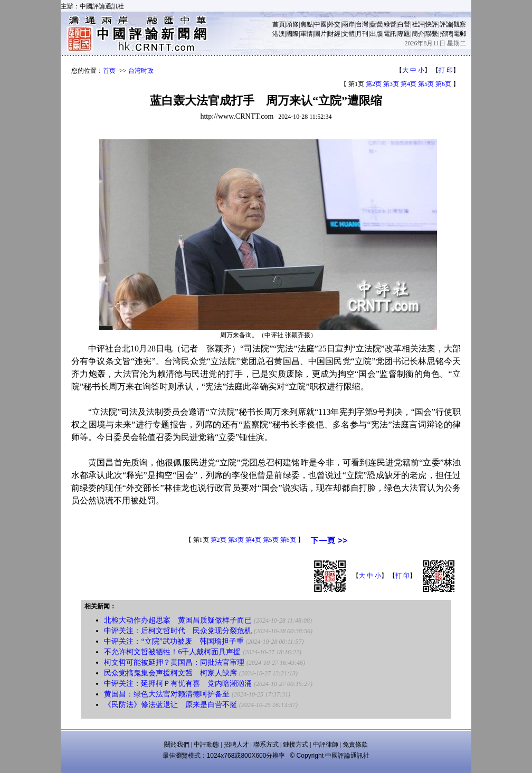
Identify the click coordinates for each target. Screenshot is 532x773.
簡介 (418, 34)
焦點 (307, 24)
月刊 (362, 34)
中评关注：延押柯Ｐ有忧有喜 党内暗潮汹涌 (178, 684)
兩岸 (348, 24)
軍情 (307, 34)
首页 (109, 71)
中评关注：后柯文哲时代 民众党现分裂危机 (178, 631)
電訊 (390, 34)
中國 (320, 24)
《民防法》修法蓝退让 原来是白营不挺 (170, 705)
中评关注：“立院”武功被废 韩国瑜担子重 (174, 641)
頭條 (292, 24)
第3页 (391, 84)
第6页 (443, 84)
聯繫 (432, 34)
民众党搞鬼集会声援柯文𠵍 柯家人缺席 (170, 673)
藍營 (376, 24)
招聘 (446, 34)
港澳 (279, 34)
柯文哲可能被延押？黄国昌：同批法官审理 (174, 662)
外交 (334, 24)
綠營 (390, 24)
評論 (446, 24)
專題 (404, 34)
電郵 (460, 34)
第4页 (408, 84)
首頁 (279, 24)
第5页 (426, 84)
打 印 (446, 70)
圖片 (320, 34)
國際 (292, 34)
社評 (418, 24)
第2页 (374, 84)
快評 (432, 24)
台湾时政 (141, 71)
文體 (348, 34)
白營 (404, 24)
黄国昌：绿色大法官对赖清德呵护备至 (167, 694)
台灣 (362, 24)
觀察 (460, 24)
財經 (334, 34)
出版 (376, 34)
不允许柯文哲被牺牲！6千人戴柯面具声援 (172, 652)
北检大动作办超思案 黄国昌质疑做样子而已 (178, 620)
